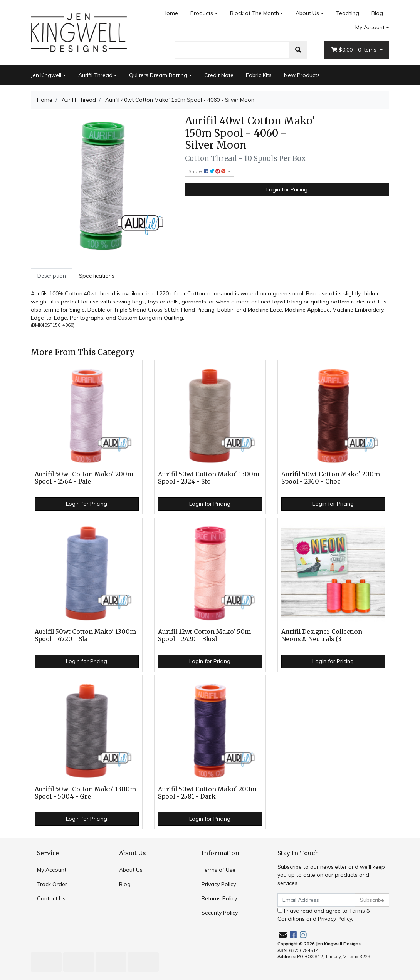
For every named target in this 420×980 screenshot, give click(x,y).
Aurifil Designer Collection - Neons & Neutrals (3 (324, 635)
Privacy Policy (219, 884)
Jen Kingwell (46, 75)
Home (170, 13)
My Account (52, 870)
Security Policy (220, 913)
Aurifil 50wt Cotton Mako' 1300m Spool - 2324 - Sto (209, 478)
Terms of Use (218, 870)
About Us (307, 13)
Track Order (52, 884)
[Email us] (283, 935)
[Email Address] (316, 900)
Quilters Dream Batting (158, 75)
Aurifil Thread (95, 75)
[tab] (52, 276)
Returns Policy (219, 898)
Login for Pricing (287, 189)
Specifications (97, 276)
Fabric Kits (259, 75)
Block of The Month (255, 13)
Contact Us (51, 898)
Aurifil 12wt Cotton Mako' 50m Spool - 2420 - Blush (204, 635)
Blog (377, 13)
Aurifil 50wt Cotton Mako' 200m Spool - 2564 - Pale (84, 478)
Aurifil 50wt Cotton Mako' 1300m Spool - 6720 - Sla (85, 635)
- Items (354, 50)
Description (52, 276)
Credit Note (219, 75)
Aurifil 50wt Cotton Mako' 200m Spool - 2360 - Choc (331, 478)
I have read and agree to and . (324, 915)
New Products (302, 75)
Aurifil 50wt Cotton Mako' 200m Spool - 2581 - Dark (207, 793)
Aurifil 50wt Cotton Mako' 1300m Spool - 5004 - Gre (85, 793)
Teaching (348, 13)
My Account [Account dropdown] (370, 27)
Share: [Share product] (208, 171)
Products (202, 13)
